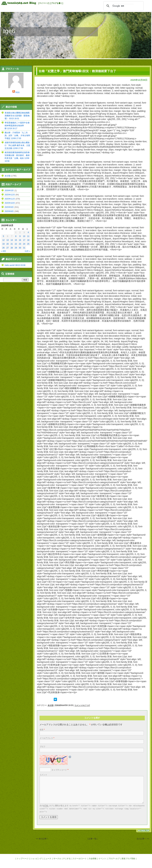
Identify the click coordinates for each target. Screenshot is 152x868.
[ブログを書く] (57, 3)
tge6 (9, 31)
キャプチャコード (59, 770)
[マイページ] (44, 3)
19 (3, 244)
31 (24, 248)
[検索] (123, 6)
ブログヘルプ (114, 859)
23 (20, 244)
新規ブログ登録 (128, 859)
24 (24, 244)
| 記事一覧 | (92, 839)
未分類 (51, 705)
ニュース (48, 859)
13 (8, 240)
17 (24, 240)
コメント (43, 775)
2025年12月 (10, 195)
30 (20, 248)
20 (8, 244)
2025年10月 (10, 203)
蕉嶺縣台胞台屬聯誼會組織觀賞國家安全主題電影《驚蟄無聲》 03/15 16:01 (17, 116)
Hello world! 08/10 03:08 (15, 265)
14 (12, 240)
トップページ (23, 859)
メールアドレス (47, 738)
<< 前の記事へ (42, 839)
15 (16, 240)
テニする (67, 859)
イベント (102, 859)
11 (28, 236)
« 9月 (4, 251)
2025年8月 (9, 211)
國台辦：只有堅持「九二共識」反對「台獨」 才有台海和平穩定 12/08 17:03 (17, 135)
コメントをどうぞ (82, 705)
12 (3, 240)
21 (12, 244)
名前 (42, 730)
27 (8, 248)
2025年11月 (10, 199)
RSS (18, 92)
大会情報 (93, 859)
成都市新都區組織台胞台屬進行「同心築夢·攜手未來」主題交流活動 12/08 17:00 (17, 145)
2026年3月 (9, 191)
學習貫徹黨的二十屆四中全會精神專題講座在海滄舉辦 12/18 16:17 (17, 126)
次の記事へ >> (143, 839)
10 (24, 236)
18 (28, 240)
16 (20, 240)
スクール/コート (80, 859)
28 (12, 248)
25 (28, 244)
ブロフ (42, 747)
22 (16, 244)
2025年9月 (9, 207)
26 (3, 248)
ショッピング (36, 859)
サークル (57, 859)
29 (16, 248)
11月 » (27, 251)
